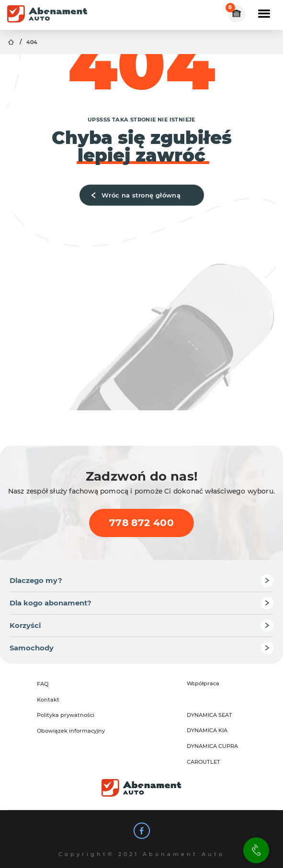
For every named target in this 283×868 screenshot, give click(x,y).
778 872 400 (141, 522)
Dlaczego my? (36, 581)
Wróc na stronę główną (134, 195)
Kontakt (48, 700)
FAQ (43, 684)
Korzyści (25, 626)
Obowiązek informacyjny (71, 731)
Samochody (32, 648)
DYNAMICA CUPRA (212, 746)
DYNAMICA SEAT (209, 715)
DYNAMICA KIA (207, 730)
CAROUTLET (204, 762)
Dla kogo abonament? (51, 603)
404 (32, 42)
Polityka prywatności (66, 715)
